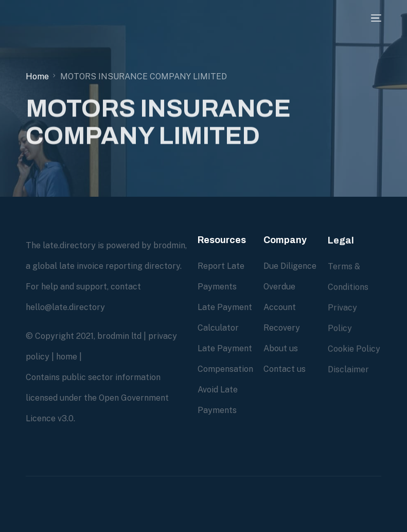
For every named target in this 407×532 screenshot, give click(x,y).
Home (37, 76)
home (67, 357)
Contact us (285, 369)
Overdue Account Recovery (282, 307)
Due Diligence (290, 266)
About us (281, 348)
